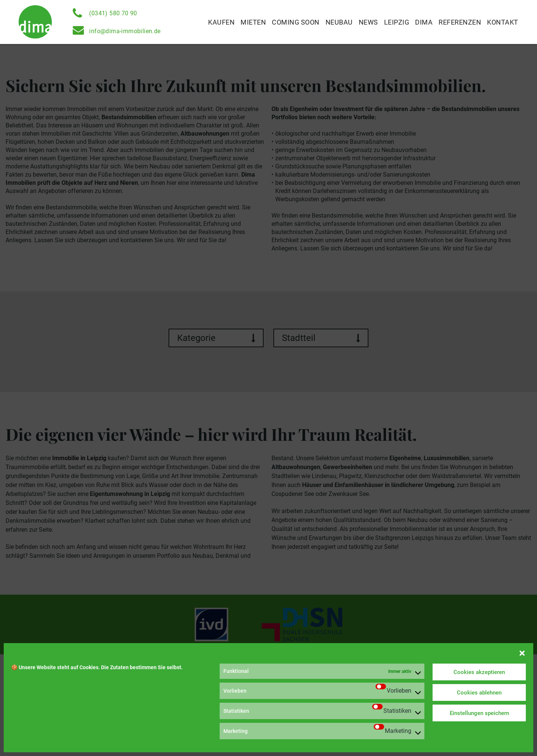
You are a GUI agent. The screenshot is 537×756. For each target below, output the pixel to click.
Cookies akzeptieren (479, 672)
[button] (522, 652)
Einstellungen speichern (479, 713)
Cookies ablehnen (479, 693)
